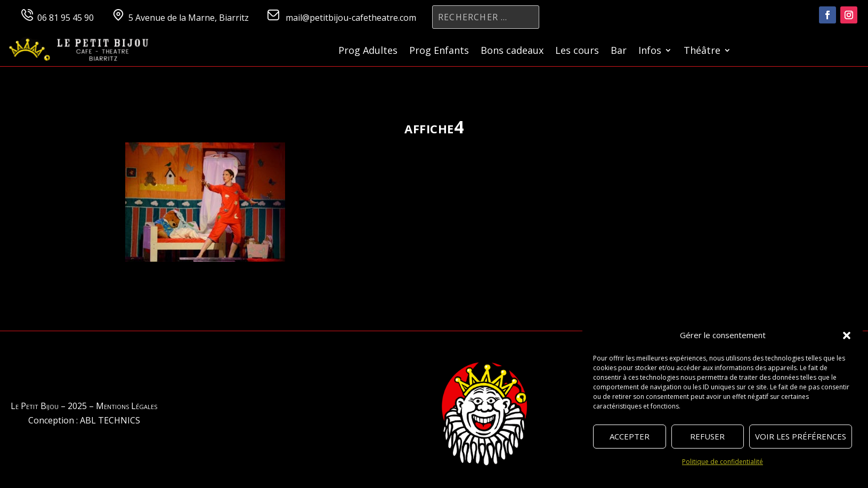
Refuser (707, 436)
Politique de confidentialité (723, 462)
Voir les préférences (801, 436)
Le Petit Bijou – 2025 (49, 406)
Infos (650, 51)
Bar (619, 51)
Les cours (577, 51)
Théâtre (702, 51)
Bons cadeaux (512, 51)
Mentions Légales (127, 406)
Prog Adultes (368, 51)
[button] (847, 335)
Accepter (630, 436)
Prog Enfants (439, 51)
